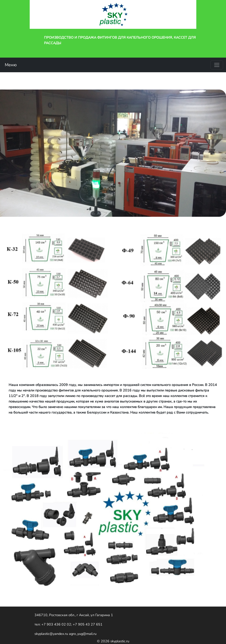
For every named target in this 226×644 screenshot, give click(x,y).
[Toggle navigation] (217, 65)
